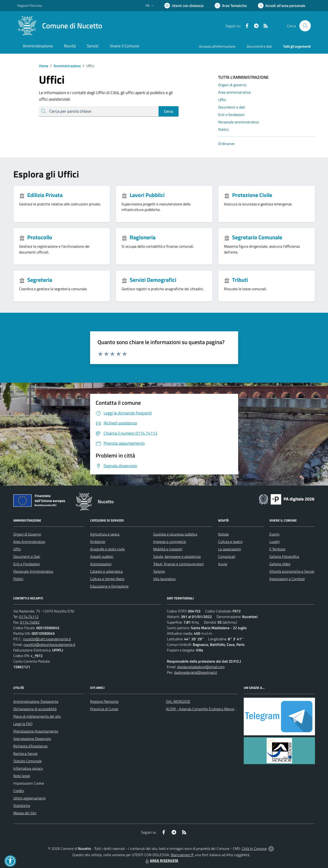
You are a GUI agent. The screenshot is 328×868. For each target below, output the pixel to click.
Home (44, 66)
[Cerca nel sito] (305, 26)
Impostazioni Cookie (29, 783)
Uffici (17, 549)
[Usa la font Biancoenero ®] (184, 6)
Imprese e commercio (170, 542)
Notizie (223, 534)
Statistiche (22, 806)
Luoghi (274, 542)
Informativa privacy (28, 768)
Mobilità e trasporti (168, 549)
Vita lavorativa (164, 579)
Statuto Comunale (27, 761)
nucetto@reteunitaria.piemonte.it (49, 644)
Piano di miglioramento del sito (37, 716)
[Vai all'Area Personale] (282, 6)
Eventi (274, 534)
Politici (18, 579)
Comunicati (227, 556)
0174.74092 (30, 622)
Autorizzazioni (101, 564)
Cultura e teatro (230, 542)
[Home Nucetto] (60, 26)
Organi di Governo (27, 534)
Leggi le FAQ (23, 724)
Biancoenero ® (182, 855)
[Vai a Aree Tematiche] (231, 6)
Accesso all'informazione (217, 46)
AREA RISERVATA (161, 861)
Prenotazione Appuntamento (36, 731)
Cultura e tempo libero (107, 579)
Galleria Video (280, 564)
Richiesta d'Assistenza (30, 746)
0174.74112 (29, 617)
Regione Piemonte (104, 701)
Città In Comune (254, 848)
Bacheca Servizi (25, 753)
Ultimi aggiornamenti (29, 798)
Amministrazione (64, 66)
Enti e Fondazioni (27, 564)
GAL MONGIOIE (178, 701)
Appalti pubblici (102, 556)
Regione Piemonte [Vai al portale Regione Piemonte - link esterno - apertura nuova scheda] (30, 5)
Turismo (159, 571)
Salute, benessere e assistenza (177, 556)
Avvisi (223, 564)
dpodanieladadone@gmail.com (201, 667)
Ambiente (98, 542)
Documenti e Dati (27, 556)
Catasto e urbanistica (106, 571)
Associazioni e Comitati (287, 579)
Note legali (22, 776)
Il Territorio (277, 549)
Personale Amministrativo (33, 571)
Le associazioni (230, 549)
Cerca (169, 111)
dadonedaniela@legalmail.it (196, 672)
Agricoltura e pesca (105, 534)
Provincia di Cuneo (104, 709)
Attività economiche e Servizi (292, 571)
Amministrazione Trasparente (36, 701)
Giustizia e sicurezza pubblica (175, 534)
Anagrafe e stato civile (107, 549)
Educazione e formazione (109, 586)
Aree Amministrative (29, 542)
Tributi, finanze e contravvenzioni (178, 564)
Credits (19, 791)
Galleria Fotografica (284, 556)
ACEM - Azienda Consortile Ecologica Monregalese (205, 709)
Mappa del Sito (25, 813)
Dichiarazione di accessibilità (35, 709)
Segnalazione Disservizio (32, 739)
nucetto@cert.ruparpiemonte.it (47, 639)
